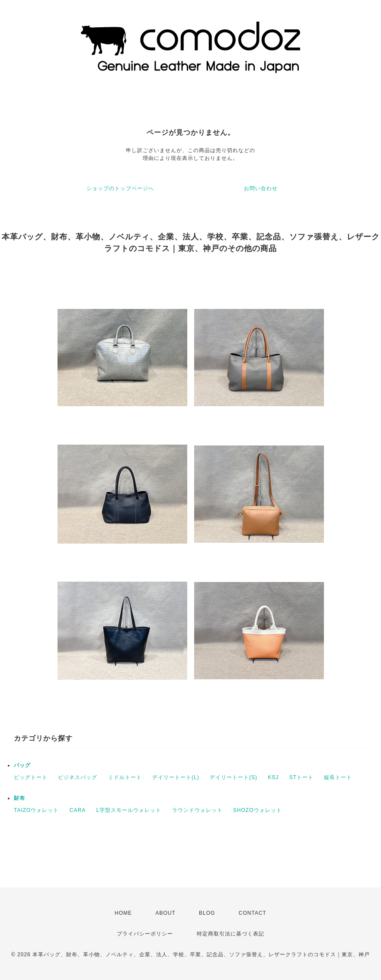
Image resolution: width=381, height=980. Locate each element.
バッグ (22, 765)
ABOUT (165, 913)
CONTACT (253, 913)
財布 (19, 798)
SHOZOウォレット (258, 810)
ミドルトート (125, 777)
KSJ (273, 777)
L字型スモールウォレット (129, 810)
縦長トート (338, 777)
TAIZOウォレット (36, 810)
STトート (301, 777)
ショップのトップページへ (120, 188)
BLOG (207, 913)
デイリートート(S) (234, 777)
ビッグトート (31, 777)
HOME (123, 913)
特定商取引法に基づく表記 (231, 934)
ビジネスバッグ (78, 777)
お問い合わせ (261, 188)
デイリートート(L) (176, 777)
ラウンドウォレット (197, 810)
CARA (78, 810)
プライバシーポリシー (145, 934)
